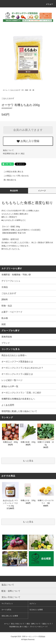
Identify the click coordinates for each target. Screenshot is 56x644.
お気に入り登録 (28, 141)
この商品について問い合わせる (14, 176)
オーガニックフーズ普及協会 (36, 637)
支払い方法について (18, 624)
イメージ (42, 191)
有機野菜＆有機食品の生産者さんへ (18, 399)
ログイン (33, 604)
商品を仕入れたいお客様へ (14, 355)
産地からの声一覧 (10, 386)
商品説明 (14, 191)
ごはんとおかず (15, 90)
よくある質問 (8, 405)
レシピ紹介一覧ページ (12, 380)
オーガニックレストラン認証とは (17, 374)
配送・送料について (33, 624)
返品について (8, 150)
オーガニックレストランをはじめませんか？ (22, 368)
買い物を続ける (8, 180)
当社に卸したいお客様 (10, 616)
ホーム (5, 90)
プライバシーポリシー (37, 627)
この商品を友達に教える (12, 172)
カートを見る (6, 610)
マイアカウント (7, 604)
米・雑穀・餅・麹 (28, 90)
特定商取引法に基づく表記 (14, 154)
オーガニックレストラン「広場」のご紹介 (21, 393)
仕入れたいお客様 (36, 610)
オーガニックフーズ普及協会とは (17, 362)
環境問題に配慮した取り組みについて (19, 411)
